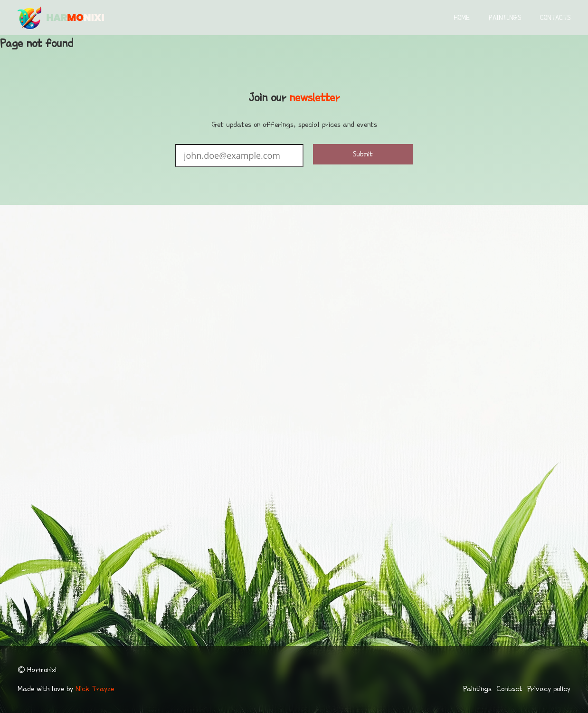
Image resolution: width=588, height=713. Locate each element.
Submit (363, 154)
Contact (509, 689)
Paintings (505, 18)
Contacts (555, 18)
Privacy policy (549, 689)
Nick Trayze (95, 689)
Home (462, 18)
